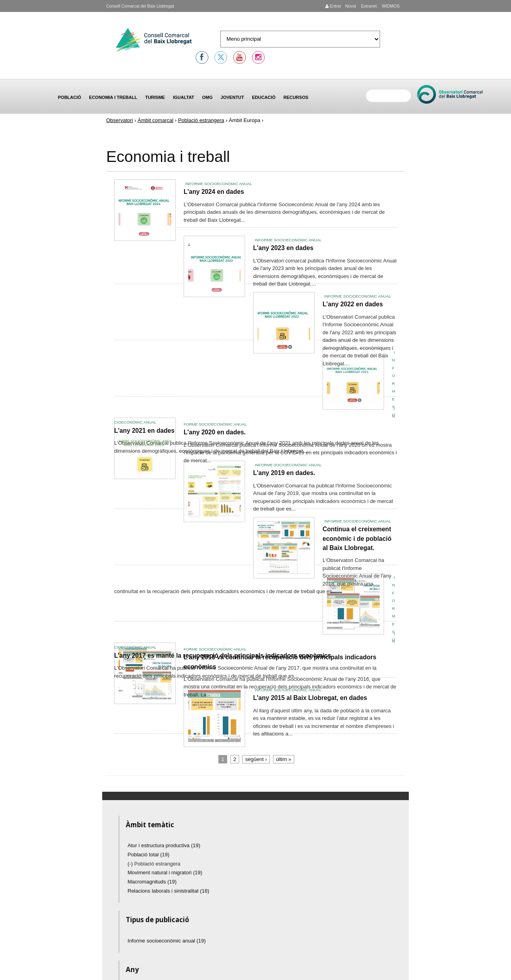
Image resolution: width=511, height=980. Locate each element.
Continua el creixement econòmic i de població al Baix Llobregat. (357, 538)
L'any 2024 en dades (214, 192)
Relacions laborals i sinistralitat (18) (168, 891)
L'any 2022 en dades (353, 304)
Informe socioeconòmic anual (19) (167, 941)
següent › (256, 759)
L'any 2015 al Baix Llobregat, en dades (310, 698)
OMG (207, 97)
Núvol (351, 6)
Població (69, 97)
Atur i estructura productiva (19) (164, 845)
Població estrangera (201, 120)
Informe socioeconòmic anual (219, 184)
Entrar (333, 6)
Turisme (155, 97)
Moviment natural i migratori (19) (165, 873)
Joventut (233, 97)
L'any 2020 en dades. (215, 432)
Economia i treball (113, 97)
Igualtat (183, 97)
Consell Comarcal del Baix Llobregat (140, 6)
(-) (131, 864)
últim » (283, 759)
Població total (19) (149, 855)
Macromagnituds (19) (152, 882)
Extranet (368, 6)
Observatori (120, 120)
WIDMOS (390, 6)
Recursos (296, 97)
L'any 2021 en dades (144, 431)
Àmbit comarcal (156, 120)
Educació (264, 97)
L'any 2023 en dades (283, 248)
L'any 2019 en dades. (284, 473)
